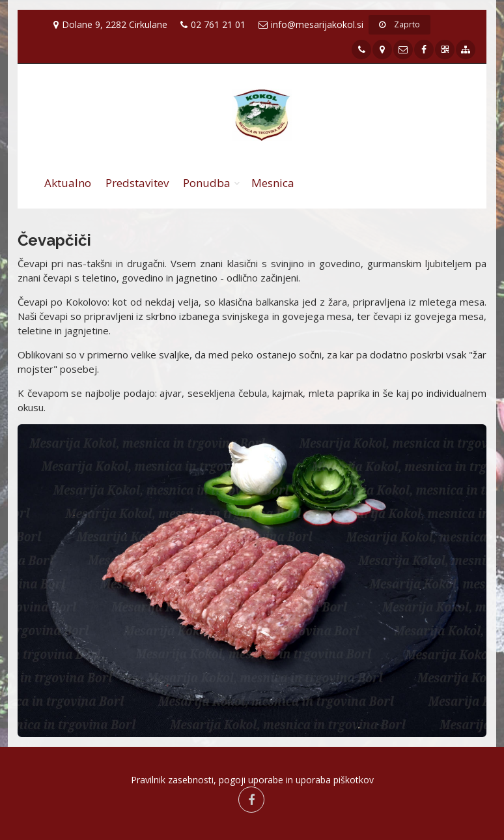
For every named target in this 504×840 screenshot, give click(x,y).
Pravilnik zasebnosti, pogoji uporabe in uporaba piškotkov (252, 780)
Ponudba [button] (207, 183)
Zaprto (399, 24)
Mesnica (273, 183)
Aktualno (68, 183)
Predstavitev (137, 183)
